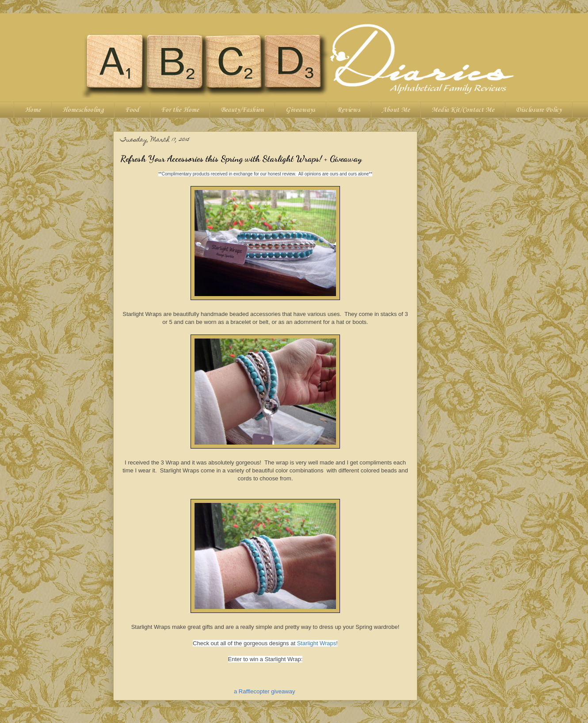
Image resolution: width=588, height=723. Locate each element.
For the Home (180, 110)
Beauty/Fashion (242, 110)
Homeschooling (83, 110)
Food (132, 110)
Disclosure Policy (539, 110)
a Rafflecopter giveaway (265, 691)
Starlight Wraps (317, 643)
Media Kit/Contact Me (463, 110)
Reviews (349, 110)
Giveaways (300, 110)
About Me (396, 110)
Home (33, 110)
